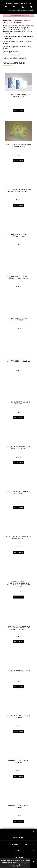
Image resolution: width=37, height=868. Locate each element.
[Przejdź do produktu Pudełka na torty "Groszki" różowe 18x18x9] (18, 223)
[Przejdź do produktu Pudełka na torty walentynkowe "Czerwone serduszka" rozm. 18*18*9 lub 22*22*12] (18, 570)
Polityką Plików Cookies (14, 862)
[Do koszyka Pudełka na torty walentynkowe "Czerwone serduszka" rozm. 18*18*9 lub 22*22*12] (18, 597)
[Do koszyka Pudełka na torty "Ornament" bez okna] (18, 418)
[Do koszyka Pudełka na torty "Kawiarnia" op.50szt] (18, 731)
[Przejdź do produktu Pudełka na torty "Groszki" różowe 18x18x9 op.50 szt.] (18, 265)
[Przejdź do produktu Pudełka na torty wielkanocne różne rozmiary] (18, 131)
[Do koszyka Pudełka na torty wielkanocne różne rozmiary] (18, 161)
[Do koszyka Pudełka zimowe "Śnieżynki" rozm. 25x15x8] (18, 111)
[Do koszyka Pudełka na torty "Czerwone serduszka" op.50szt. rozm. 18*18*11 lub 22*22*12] (18, 642)
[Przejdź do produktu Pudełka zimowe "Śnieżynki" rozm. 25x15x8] (18, 82)
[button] (6, 7)
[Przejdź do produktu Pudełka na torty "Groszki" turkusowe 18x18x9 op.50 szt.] (18, 349)
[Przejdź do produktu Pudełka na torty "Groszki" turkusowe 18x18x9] (18, 307)
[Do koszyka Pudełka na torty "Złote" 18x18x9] (18, 821)
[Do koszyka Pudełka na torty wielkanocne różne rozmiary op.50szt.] (18, 205)
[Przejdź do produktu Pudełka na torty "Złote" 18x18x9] (18, 794)
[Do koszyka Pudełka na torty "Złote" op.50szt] (18, 776)
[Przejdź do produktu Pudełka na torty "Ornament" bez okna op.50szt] (18, 436)
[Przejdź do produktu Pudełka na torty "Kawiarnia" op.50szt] (18, 704)
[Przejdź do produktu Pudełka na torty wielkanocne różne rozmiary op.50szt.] (18, 178)
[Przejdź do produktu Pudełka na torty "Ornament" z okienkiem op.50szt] (18, 525)
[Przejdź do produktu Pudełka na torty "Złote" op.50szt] (18, 749)
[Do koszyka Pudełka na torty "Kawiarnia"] (18, 687)
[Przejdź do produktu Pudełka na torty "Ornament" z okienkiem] (18, 480)
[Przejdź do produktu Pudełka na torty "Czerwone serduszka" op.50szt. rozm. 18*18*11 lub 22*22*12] (18, 615)
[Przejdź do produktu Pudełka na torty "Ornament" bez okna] (18, 391)
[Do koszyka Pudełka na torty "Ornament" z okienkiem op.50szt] (18, 552)
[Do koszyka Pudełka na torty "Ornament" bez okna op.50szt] (18, 463)
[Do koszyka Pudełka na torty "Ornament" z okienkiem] (18, 507)
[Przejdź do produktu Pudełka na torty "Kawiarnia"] (18, 660)
